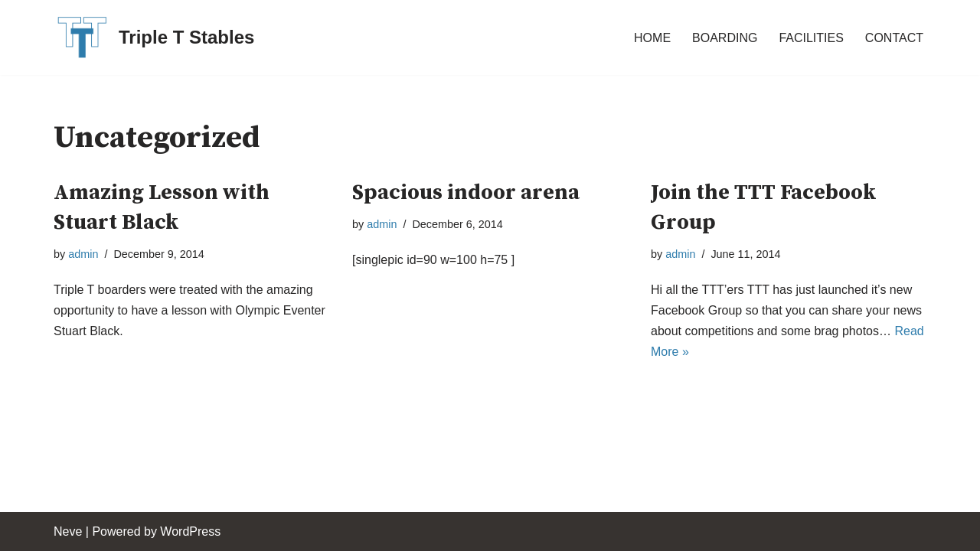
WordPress (190, 531)
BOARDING (725, 38)
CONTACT (894, 38)
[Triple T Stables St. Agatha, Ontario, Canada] (154, 37)
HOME (652, 38)
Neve (68, 531)
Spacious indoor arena (466, 192)
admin (83, 254)
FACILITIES (811, 38)
